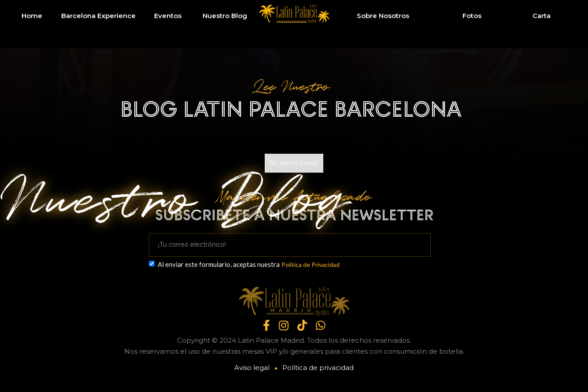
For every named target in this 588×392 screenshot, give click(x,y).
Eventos (168, 16)
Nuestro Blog (225, 16)
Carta (542, 16)
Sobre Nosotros (383, 16)
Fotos (472, 16)
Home (32, 16)
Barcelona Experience (98, 16)
